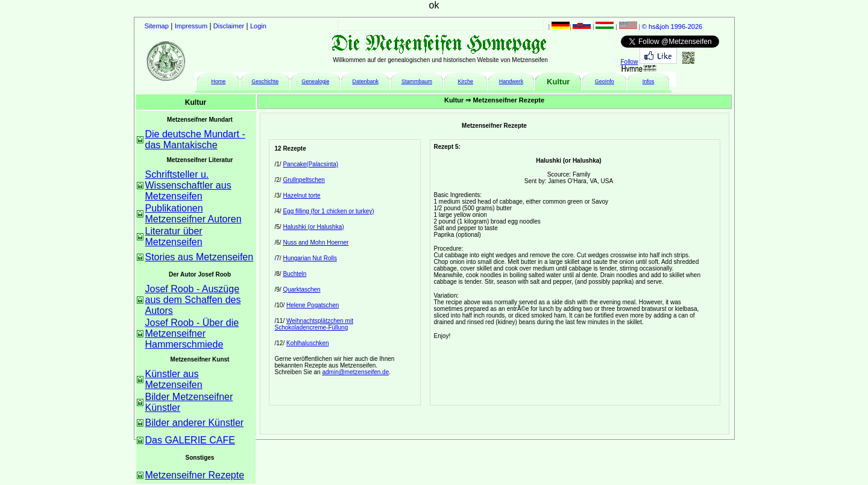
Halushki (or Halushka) (313, 227)
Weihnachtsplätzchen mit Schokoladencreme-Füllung (314, 324)
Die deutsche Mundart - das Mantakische (195, 139)
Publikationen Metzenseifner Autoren (193, 214)
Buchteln (294, 274)
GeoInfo (605, 81)
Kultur (558, 82)
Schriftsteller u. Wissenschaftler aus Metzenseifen (188, 185)
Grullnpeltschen (303, 180)
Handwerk (511, 81)
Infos (649, 81)
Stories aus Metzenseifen (200, 257)
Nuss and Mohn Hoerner (316, 242)
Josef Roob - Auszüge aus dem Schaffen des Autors (193, 300)
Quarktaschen (301, 289)
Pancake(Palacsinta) (310, 164)
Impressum (191, 26)
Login (258, 26)
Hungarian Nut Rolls (310, 258)
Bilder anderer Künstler (195, 423)
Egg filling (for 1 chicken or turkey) (328, 211)
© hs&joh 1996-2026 (672, 27)
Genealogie (315, 81)
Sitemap (157, 26)
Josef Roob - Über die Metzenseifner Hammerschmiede (192, 333)
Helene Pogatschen (313, 305)
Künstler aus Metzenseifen (174, 379)
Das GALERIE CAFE (190, 440)
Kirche (466, 81)
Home (218, 81)
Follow (630, 62)
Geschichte (265, 81)
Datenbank (365, 81)
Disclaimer (229, 26)
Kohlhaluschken (308, 343)
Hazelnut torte (301, 196)
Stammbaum (417, 81)
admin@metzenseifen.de (355, 372)
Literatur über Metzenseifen (174, 236)
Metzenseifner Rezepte (195, 475)
